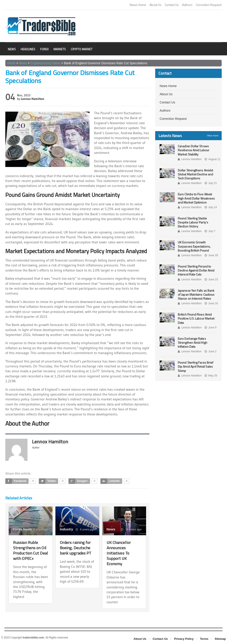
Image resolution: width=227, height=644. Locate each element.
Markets (60, 49)
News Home (138, 5)
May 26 (210, 376)
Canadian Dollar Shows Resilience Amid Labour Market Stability (193, 150)
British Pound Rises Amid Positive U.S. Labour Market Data (196, 318)
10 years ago (131, 530)
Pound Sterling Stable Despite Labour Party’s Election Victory (193, 222)
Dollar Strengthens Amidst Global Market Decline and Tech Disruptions (195, 174)
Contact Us (172, 5)
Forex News (22, 529)
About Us (155, 5)
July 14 (210, 207)
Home (11, 63)
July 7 (209, 231)
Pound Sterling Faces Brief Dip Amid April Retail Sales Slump (195, 366)
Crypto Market (82, 49)
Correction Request (209, 5)
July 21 (210, 183)
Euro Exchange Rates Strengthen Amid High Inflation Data (192, 342)
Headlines (28, 49)
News (12, 49)
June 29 (211, 255)
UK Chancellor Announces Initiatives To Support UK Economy (120, 553)
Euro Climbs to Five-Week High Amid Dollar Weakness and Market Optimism (196, 198)
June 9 (210, 328)
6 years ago (39, 530)
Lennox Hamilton (32, 99)
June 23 (211, 279)
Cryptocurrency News (45, 63)
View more (213, 136)
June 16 (211, 303)
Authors (187, 5)
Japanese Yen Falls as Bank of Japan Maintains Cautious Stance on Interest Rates (198, 294)
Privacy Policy (184, 639)
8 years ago (85, 530)
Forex (44, 49)
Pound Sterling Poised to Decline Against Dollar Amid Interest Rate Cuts (196, 270)
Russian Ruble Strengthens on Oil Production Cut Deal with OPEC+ (30, 550)
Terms (204, 639)
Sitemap (220, 639)
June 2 (210, 351)
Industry (66, 529)
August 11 (212, 159)
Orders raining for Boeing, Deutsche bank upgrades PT (76, 548)
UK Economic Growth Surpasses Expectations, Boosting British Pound (194, 246)
